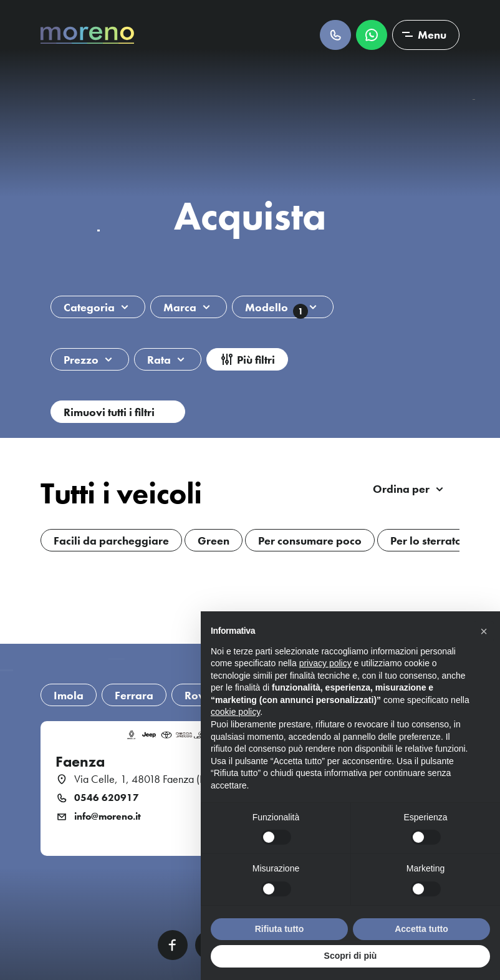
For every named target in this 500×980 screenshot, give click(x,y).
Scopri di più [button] (351, 956)
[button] (484, 631)
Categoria (89, 307)
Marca (180, 307)
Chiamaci (335, 35)
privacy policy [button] (325, 663)
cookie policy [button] (235, 712)
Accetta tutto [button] (421, 929)
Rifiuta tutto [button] (280, 929)
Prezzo (81, 360)
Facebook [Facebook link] (173, 945)
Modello (276, 309)
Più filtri (256, 360)
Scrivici (372, 35)
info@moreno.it (108, 817)
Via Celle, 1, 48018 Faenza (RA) (145, 779)
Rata (159, 360)
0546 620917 (107, 798)
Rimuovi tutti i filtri (109, 412)
